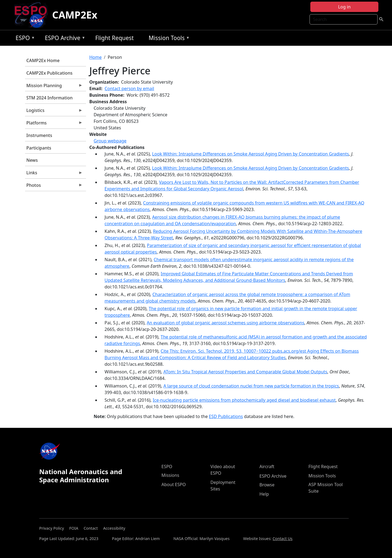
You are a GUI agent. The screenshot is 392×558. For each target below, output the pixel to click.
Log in (344, 7)
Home (96, 57)
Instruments (39, 135)
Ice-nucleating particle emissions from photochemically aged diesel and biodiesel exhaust (244, 400)
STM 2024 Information (50, 98)
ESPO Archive (64, 39)
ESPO (24, 39)
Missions (170, 475)
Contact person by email (129, 89)
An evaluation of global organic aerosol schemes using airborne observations (226, 323)
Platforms (54, 124)
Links (54, 174)
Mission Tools (168, 39)
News (32, 160)
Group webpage (110, 141)
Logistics (54, 112)
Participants (39, 148)
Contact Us (282, 539)
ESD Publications (226, 416)
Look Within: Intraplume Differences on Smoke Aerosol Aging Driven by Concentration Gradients (251, 154)
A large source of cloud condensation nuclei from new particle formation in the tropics (251, 386)
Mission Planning (54, 87)
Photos (54, 187)
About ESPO (174, 484)
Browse (267, 485)
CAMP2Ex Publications (49, 73)
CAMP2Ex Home (43, 60)
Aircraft (267, 466)
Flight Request (114, 38)
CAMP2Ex (75, 15)
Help (264, 494)
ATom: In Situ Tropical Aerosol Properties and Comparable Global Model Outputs (245, 372)
